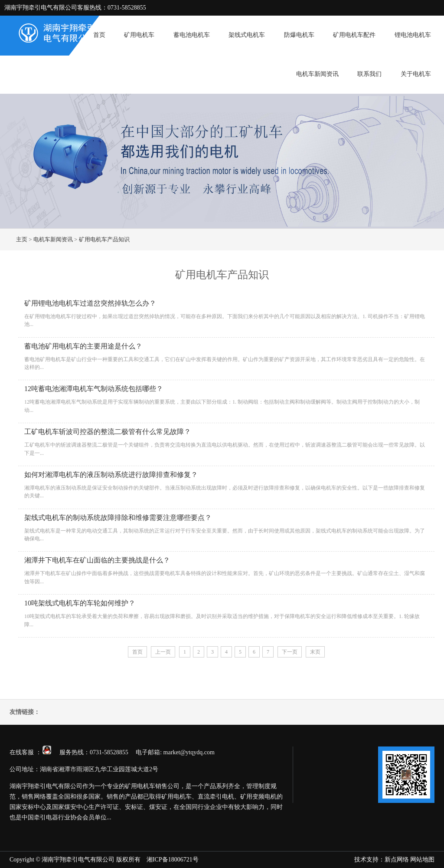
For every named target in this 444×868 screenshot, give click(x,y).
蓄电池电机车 (192, 35)
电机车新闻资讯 (317, 74)
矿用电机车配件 (354, 35)
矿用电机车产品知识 (104, 239)
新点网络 (397, 860)
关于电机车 (416, 74)
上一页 (163, 652)
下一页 (290, 652)
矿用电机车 (139, 35)
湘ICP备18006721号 (173, 860)
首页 (99, 35)
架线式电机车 (247, 35)
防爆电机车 (299, 35)
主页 (22, 239)
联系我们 (369, 74)
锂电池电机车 (413, 35)
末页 (315, 652)
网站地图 (422, 860)
